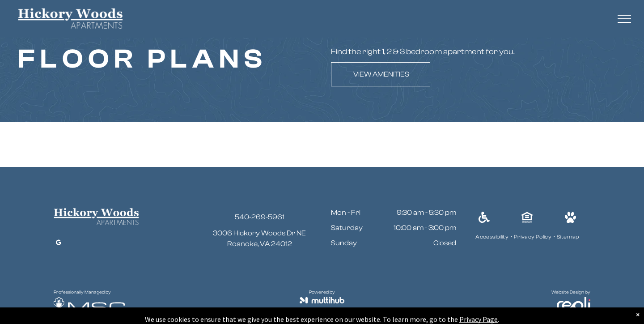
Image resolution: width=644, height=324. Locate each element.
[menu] (624, 19)
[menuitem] (492, 237)
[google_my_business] (59, 244)
